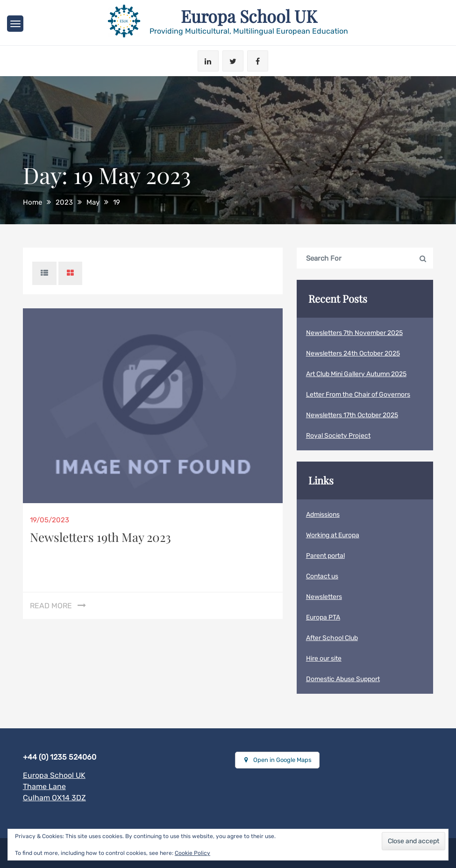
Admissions (323, 515)
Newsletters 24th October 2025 (353, 353)
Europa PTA (323, 617)
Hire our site (324, 658)
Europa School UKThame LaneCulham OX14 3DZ (54, 786)
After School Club (332, 638)
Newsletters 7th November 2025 (354, 333)
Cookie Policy (192, 853)
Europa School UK (249, 16)
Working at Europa (333, 535)
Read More (51, 606)
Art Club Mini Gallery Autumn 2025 (356, 374)
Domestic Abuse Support (343, 679)
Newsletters (324, 597)
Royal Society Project (338, 436)
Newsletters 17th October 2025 (352, 415)
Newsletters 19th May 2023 (100, 537)
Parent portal (325, 556)
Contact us (322, 576)
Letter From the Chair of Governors (358, 395)
